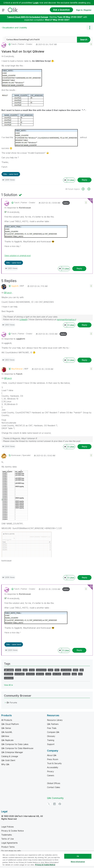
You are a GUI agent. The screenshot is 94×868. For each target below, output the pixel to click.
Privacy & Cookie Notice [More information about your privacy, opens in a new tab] (45, 865)
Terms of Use (8, 839)
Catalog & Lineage (10, 756)
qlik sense (9, 670)
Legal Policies (8, 827)
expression (41, 670)
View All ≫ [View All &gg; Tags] (9, 685)
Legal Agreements (9, 843)
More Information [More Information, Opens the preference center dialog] (78, 862)
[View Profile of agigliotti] (15, 286)
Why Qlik (5, 764)
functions (30, 674)
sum (80, 674)
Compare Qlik (53, 732)
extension (9, 678)
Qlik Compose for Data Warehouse (17, 748)
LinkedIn (23, 319)
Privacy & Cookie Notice (12, 831)
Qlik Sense (6, 728)
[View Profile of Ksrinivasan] (16, 455)
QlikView (5, 736)
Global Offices (54, 783)
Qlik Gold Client (8, 760)
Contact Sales (54, 787)
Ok (78, 856)
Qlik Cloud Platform (10, 724)
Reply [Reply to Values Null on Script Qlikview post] (84, 180)
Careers (51, 775)
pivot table (20, 674)
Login (36, 3)
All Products (7, 720)
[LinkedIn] (54, 804)
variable (66, 674)
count (48, 674)
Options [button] (90, 28)
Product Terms (8, 847)
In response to (18, 208)
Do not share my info (11, 851)
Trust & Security (54, 763)
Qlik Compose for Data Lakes (15, 744)
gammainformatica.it (66, 319)
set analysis (66, 670)
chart (51, 670)
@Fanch (8, 293)
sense (18, 670)
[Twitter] (49, 804)
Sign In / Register (84, 10)
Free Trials (52, 728)
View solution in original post (18, 256)
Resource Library (55, 720)
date (25, 670)
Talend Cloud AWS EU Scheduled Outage (28, 17)
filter (57, 670)
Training (51, 740)
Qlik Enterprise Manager (12, 752)
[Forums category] (5, 703)
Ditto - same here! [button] (11, 174)
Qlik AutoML (7, 732)
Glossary (51, 736)
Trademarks (7, 835)
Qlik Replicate (7, 740)
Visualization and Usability (15, 28)
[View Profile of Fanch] (14, 44)
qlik (82, 670)
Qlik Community (55, 798)
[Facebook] (60, 804)
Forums (13, 703)
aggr (74, 674)
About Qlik (52, 755)
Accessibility (53, 767)
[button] (91, 44)
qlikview (40, 674)
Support (51, 744)
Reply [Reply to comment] (79, 268)
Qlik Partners (53, 724)
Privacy (50, 771)
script (32, 670)
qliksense (9, 674)
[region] (47, 860)
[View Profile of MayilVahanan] (17, 369)
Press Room (53, 759)
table (76, 670)
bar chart (57, 674)
